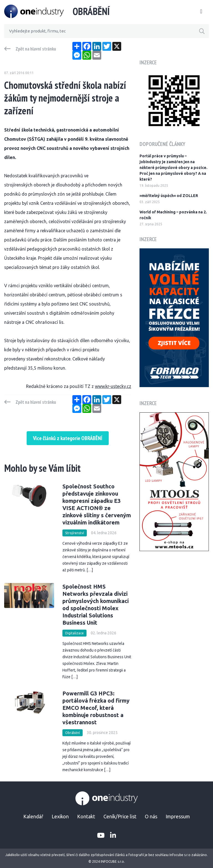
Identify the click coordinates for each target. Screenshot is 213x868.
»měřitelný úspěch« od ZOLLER (169, 196)
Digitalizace (74, 633)
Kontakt (86, 816)
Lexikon (60, 816)
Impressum (178, 816)
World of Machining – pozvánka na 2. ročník (173, 215)
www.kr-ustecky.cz (113, 386)
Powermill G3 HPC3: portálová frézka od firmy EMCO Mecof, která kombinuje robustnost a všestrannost (96, 708)
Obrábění (73, 733)
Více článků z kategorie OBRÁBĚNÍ (68, 438)
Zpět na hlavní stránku (36, 49)
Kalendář (33, 816)
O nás (151, 816)
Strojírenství (75, 533)
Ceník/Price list (120, 816)
